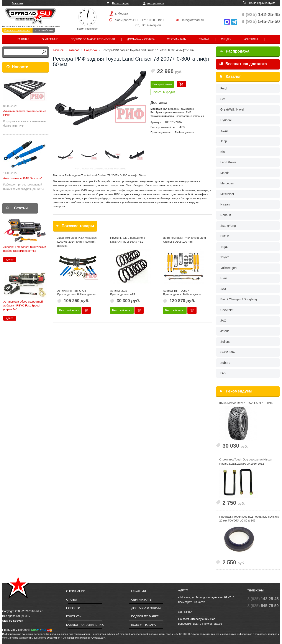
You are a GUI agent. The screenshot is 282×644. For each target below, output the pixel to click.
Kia (223, 152)
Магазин (17, 3)
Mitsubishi (227, 194)
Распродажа (235, 51)
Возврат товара (143, 625)
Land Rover (228, 162)
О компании (76, 591)
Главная (24, 39)
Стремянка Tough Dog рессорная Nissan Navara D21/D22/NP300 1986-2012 (246, 462)
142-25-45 (261, 14)
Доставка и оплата (141, 39)
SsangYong (228, 226)
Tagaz (224, 247)
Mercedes (227, 183)
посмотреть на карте (192, 602)
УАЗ (223, 289)
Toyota (225, 257)
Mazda (225, 173)
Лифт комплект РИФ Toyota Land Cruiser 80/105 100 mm (184, 240)
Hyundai (226, 120)
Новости (20, 67)
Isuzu (224, 131)
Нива (224, 278)
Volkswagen (229, 268)
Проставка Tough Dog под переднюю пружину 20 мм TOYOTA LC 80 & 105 (249, 519)
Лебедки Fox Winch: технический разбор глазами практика (25, 249)
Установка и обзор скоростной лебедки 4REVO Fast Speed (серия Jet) (23, 305)
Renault (226, 215)
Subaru (225, 363)
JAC (223, 321)
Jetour (225, 331)
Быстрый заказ (162, 84)
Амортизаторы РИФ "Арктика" (23, 178)
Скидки (226, 39)
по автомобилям (44, 30)
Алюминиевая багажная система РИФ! (25, 113)
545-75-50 (261, 21)
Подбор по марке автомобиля (93, 39)
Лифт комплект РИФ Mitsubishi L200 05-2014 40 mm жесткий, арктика (77, 242)
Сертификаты (177, 39)
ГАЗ (223, 373)
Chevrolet (227, 310)
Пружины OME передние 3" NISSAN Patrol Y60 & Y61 (128, 240)
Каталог (233, 76)
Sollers (225, 342)
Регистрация (120, 3)
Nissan (225, 204)
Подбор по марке (145, 616)
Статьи (204, 39)
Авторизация (156, 3)
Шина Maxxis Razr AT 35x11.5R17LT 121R (246, 403)
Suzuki (225, 236)
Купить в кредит (164, 92)
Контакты (251, 39)
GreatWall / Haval (232, 109)
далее (10, 260)
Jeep (224, 141)
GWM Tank (228, 352)
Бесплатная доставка (243, 64)
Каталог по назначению (17, 30)
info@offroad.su (193, 20)
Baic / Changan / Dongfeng (239, 299)
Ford (224, 88)
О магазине (50, 39)
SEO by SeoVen (13, 621)
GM (223, 99)
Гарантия (139, 591)
